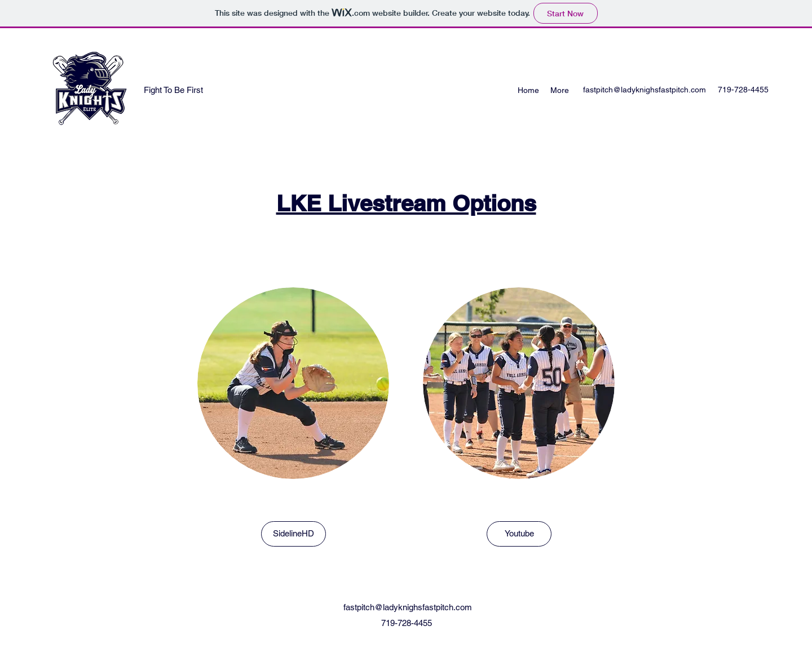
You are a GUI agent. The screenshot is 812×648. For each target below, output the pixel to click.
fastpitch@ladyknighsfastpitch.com (645, 90)
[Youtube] (519, 534)
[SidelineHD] (294, 534)
